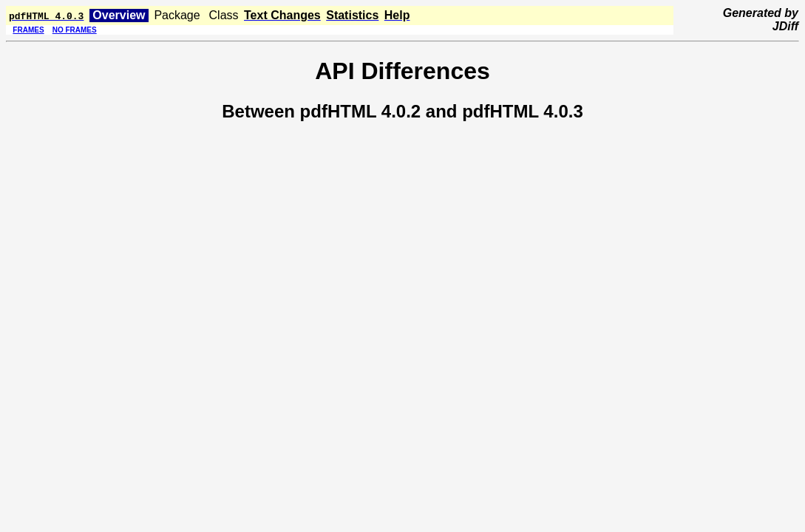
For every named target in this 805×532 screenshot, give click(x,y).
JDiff (785, 26)
